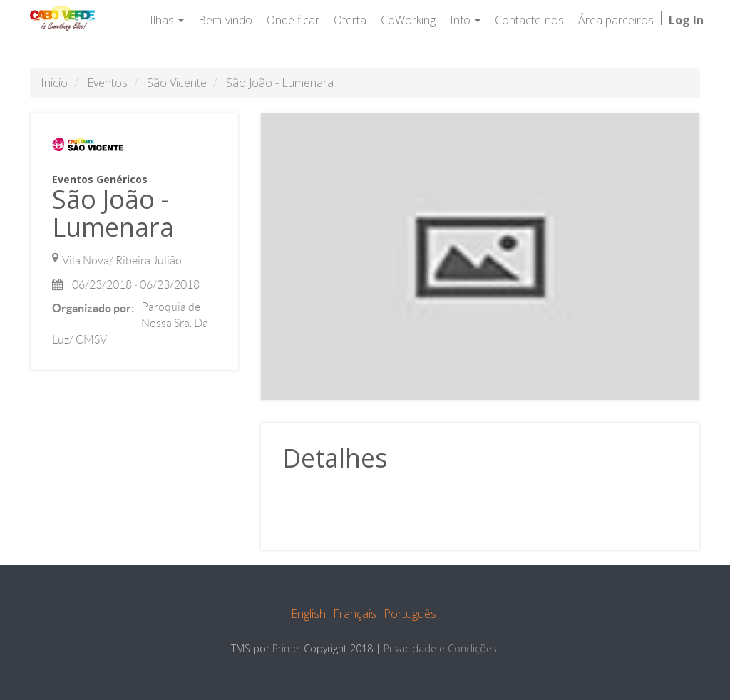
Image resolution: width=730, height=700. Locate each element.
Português (410, 614)
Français (355, 614)
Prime (286, 648)
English (308, 614)
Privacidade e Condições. (441, 648)
